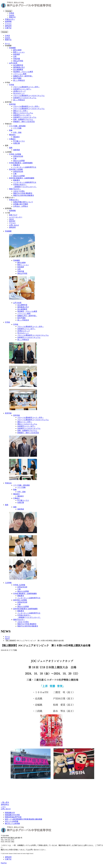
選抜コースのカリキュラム (23, 113)
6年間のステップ (19, 91)
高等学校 (12, 104)
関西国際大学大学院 (12, 815)
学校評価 (17, 59)
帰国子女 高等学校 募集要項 (24, 195)
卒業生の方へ (10, 19)
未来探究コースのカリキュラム (25, 98)
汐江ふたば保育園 (12, 821)
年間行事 (17, 143)
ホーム (7, 43)
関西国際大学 (10, 813)
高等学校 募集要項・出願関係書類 (22, 178)
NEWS (11, 219)
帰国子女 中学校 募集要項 (23, 193)
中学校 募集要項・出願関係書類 (21, 163)
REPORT (12, 221)
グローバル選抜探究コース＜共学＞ (26, 87)
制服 (11, 130)
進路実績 (17, 150)
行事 (15, 158)
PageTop (4, 863)
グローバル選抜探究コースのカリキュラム (29, 96)
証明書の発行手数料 (21, 204)
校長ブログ (13, 215)
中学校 (12, 85)
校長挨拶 (17, 54)
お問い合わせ (14, 225)
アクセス (8, 24)
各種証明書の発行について (23, 202)
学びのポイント (19, 93)
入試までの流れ (19, 191)
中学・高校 (17, 132)
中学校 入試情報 (15, 154)
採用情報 (8, 21)
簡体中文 (12, 17)
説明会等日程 (18, 156)
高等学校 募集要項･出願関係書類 (25, 609)
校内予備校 (17, 78)
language (9, 11)
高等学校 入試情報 (16, 169)
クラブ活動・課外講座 (17, 126)
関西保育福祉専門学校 (13, 817)
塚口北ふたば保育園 (12, 824)
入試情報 (8, 583)
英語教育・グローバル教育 (23, 72)
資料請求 (8, 26)
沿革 (15, 56)
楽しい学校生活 (19, 80)
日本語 (12, 13)
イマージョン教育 (20, 74)
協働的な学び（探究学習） (23, 76)
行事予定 (8, 28)
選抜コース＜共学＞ (21, 111)
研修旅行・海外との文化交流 (24, 122)
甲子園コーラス (19, 141)
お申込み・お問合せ (21, 206)
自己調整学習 (18, 65)
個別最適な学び (19, 67)
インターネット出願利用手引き (25, 167)
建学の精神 (17, 50)
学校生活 (8, 483)
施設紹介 (12, 135)
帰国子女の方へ (15, 189)
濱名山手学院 (18, 61)
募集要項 (17, 165)
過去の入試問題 (19, 161)
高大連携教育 (18, 70)
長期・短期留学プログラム (23, 119)
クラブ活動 (17, 128)
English (12, 15)
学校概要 (12, 48)
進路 (11, 148)
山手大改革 (13, 63)
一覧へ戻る (5, 802)
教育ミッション (19, 52)
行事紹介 (12, 139)
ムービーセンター (16, 217)
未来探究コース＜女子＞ (22, 89)
